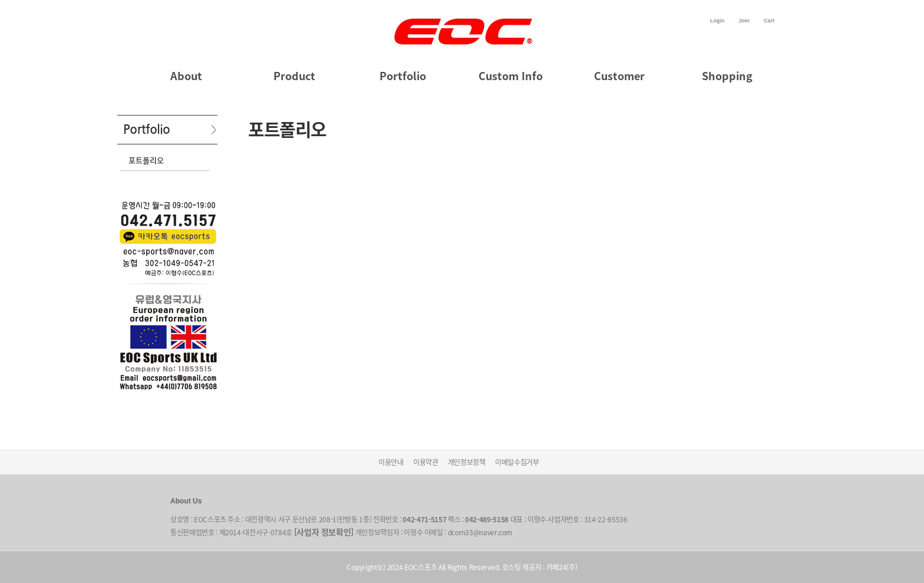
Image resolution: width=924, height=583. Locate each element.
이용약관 (426, 462)
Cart (769, 21)
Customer (619, 76)
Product (294, 76)
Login (717, 21)
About (186, 76)
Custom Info (511, 76)
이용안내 (391, 462)
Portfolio (403, 76)
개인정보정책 (467, 462)
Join (744, 21)
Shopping (727, 76)
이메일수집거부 (517, 462)
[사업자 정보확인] (324, 532)
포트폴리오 (146, 160)
